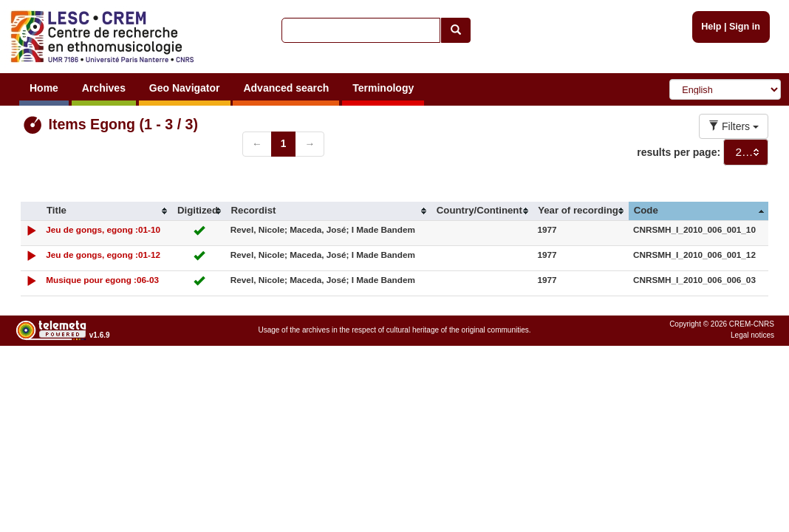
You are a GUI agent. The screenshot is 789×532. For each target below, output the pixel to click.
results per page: (679, 152)
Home (44, 88)
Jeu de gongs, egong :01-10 (103, 229)
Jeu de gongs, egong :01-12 (103, 255)
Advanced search (286, 88)
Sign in (745, 27)
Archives (104, 88)
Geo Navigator (185, 88)
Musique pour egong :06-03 (102, 280)
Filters (734, 126)
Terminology (383, 88)
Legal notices (752, 335)
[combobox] (746, 152)
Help (711, 27)
